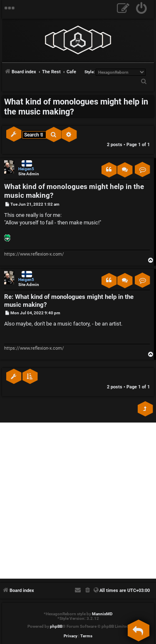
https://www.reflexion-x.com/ (34, 254)
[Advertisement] (78, 501)
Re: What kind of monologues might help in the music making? (69, 301)
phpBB (56, 626)
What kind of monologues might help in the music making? (76, 107)
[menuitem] (142, 9)
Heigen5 (26, 169)
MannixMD (102, 614)
